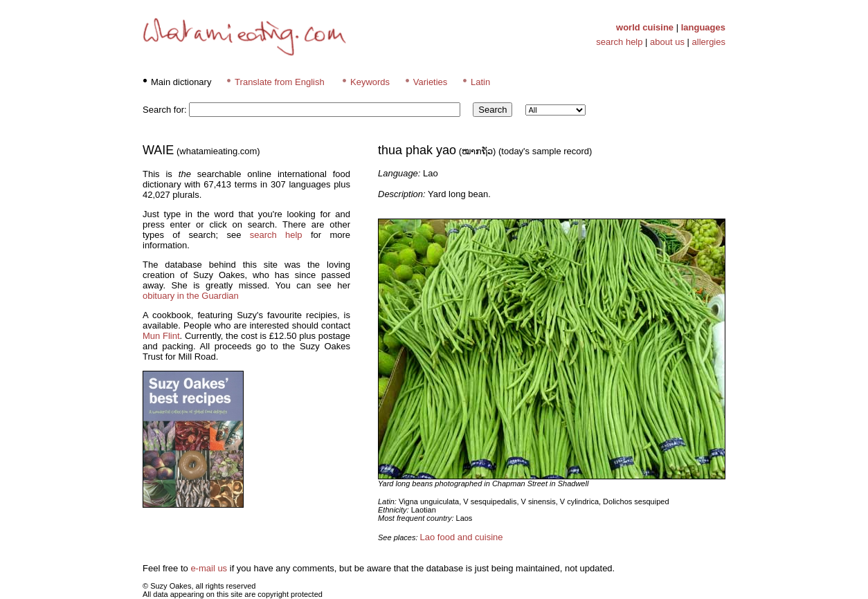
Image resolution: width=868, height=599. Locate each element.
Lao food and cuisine (462, 537)
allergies (709, 42)
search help (619, 42)
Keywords (370, 82)
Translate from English (280, 82)
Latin (480, 82)
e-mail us (209, 568)
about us (667, 42)
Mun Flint (161, 336)
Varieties (431, 82)
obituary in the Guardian (191, 296)
